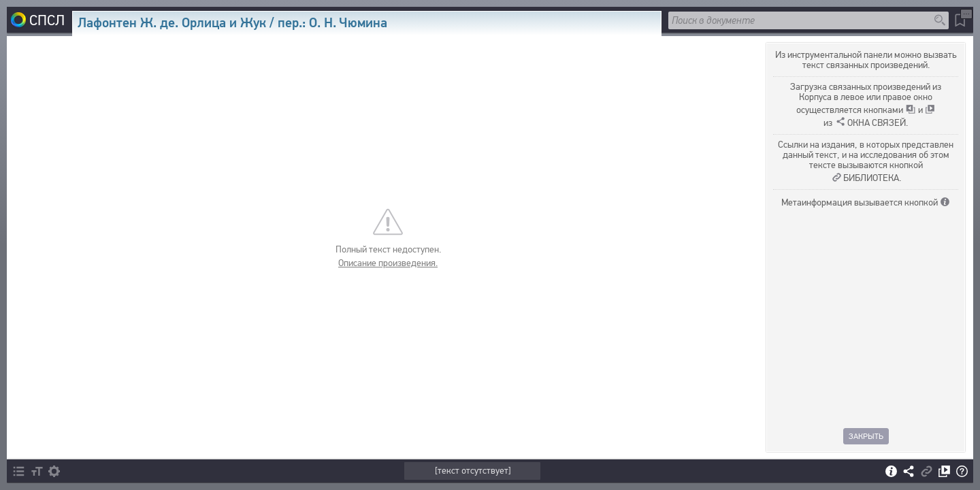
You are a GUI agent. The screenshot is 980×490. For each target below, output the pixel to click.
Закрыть (866, 436)
